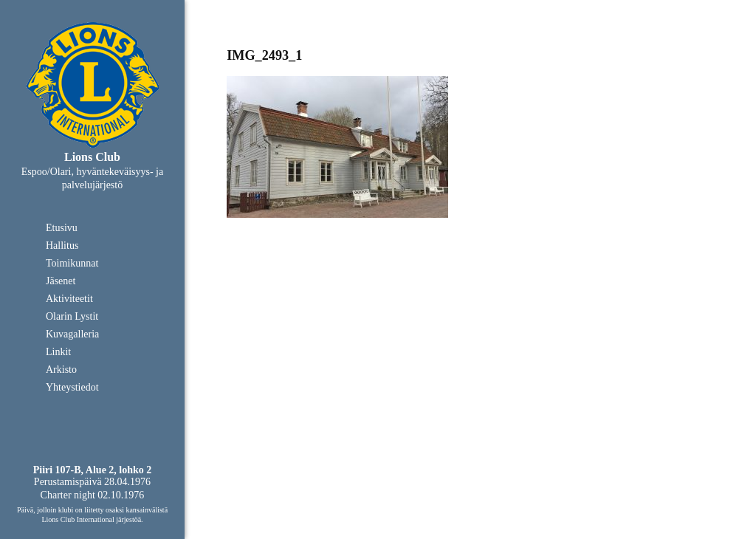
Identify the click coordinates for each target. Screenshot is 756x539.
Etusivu (62, 228)
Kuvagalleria (72, 334)
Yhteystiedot (72, 387)
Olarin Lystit (72, 316)
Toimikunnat (72, 263)
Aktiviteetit (69, 299)
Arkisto (61, 370)
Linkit (58, 352)
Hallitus (62, 246)
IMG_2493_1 (264, 55)
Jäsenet (61, 281)
